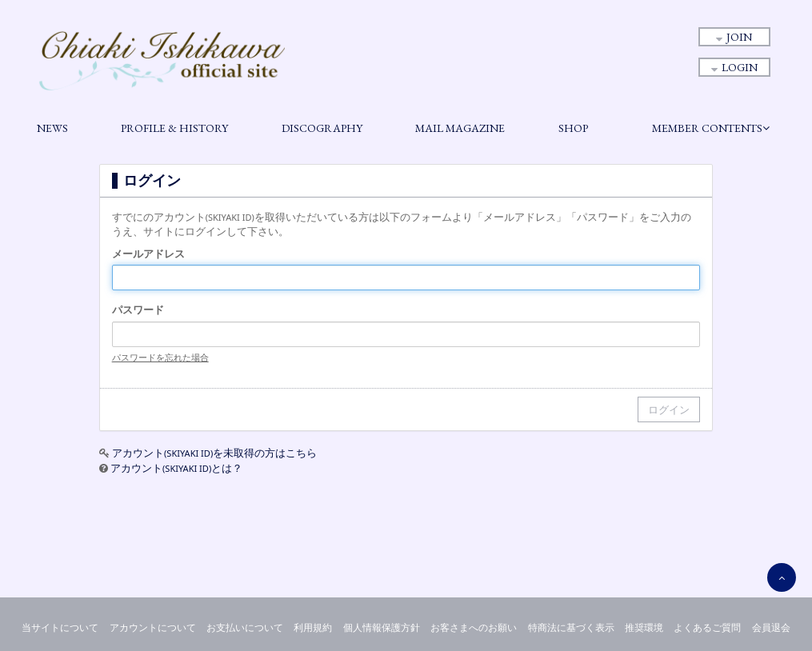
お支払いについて (245, 627)
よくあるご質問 (707, 627)
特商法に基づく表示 (571, 627)
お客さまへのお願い (474, 627)
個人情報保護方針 (382, 627)
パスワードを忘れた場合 (160, 357)
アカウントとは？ (176, 468)
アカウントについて (153, 627)
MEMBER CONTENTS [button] (711, 128)
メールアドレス (148, 254)
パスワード (138, 310)
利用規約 (313, 627)
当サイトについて (60, 627)
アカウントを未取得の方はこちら (214, 453)
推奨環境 (644, 627)
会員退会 (771, 627)
